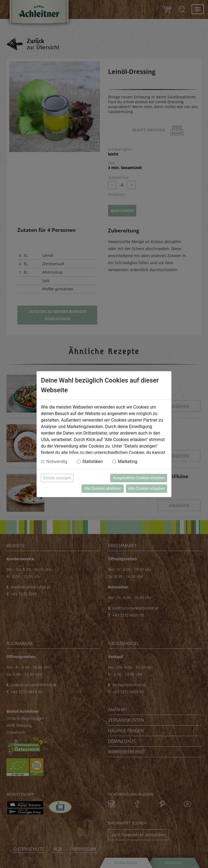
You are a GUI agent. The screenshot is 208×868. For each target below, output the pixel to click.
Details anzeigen (57, 478)
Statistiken (92, 461)
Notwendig (57, 461)
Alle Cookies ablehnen (103, 488)
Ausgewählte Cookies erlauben (139, 478)
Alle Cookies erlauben (147, 488)
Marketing (127, 461)
